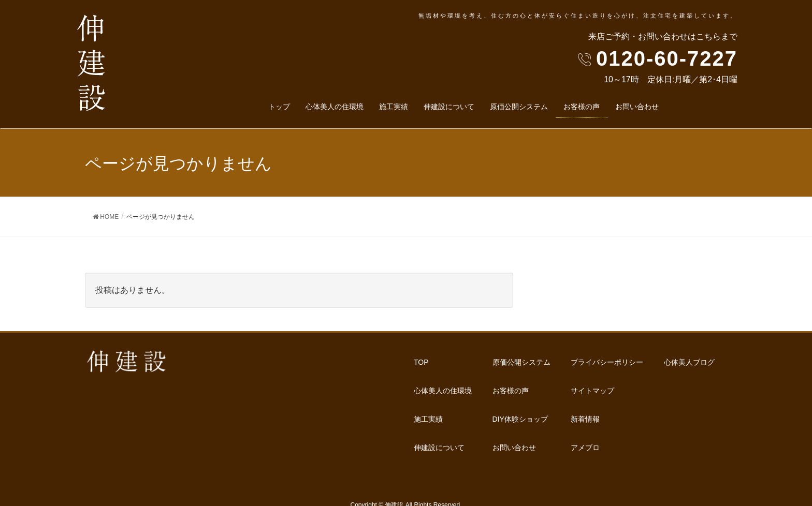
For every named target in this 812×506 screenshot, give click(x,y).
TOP (421, 358)
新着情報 (652, 358)
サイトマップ (540, 435)
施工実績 (428, 396)
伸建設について (439, 415)
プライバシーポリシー (555, 415)
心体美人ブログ (663, 396)
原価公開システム (443, 435)
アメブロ (652, 377)
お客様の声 (536, 358)
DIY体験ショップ (546, 377)
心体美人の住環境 (443, 377)
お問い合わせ (540, 396)
